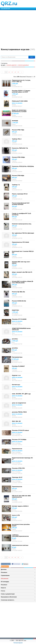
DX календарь (5, 582)
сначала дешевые (23, 65)
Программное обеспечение (9, 597)
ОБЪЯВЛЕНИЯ (5, 9)
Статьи (3, 591)
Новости (3, 588)
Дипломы (4, 569)
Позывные (4, 572)
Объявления (5, 579)
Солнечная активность (8, 600)
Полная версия (18, 643)
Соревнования (5, 575)
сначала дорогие (11, 65)
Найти (32, 57)
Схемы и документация (8, 594)
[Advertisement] (18, 29)
